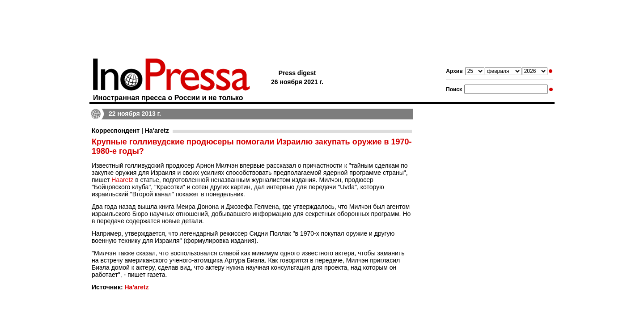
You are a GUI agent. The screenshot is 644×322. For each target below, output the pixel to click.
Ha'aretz (136, 287)
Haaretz (122, 180)
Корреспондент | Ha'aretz (130, 131)
